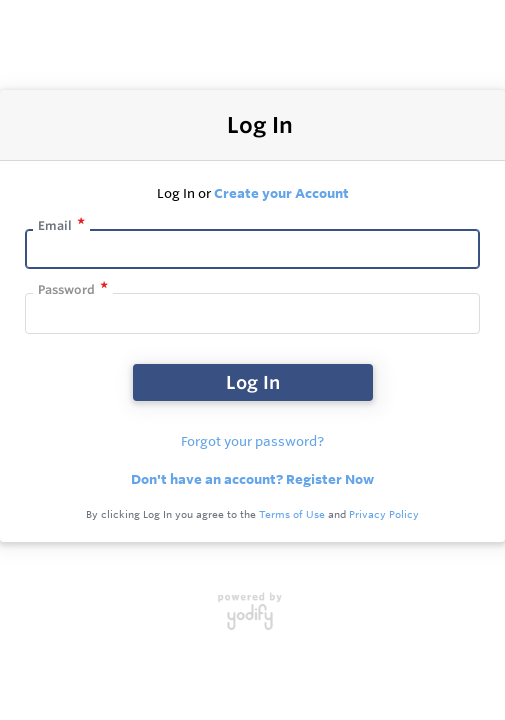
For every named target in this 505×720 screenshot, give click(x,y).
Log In (253, 382)
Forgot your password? (252, 441)
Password (66, 289)
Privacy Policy (384, 514)
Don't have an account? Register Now (252, 479)
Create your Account (281, 193)
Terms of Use (292, 514)
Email (55, 225)
